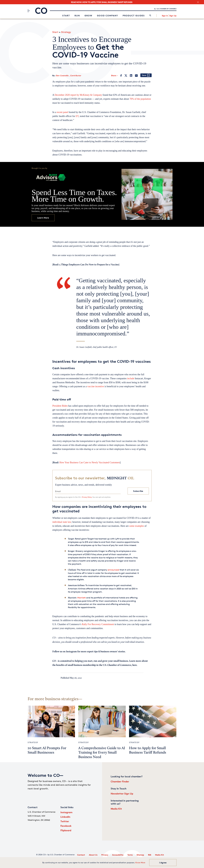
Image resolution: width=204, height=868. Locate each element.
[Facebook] (121, 76)
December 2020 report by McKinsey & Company (78, 95)
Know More (140, 862)
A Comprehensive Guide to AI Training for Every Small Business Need (102, 753)
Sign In (165, 16)
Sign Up (173, 16)
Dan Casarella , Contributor (68, 75)
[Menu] (29, 11)
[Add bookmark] (146, 75)
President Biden (60, 406)
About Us (93, 855)
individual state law (62, 522)
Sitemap (140, 855)
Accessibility (118, 855)
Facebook (66, 826)
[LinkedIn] (131, 76)
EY (77, 116)
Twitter (65, 821)
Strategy (66, 32)
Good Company (108, 16)
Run (77, 16)
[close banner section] (198, 2)
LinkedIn (65, 817)
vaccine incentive (96, 386)
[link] (150, 16)
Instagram (66, 812)
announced (113, 570)
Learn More (43, 218)
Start (66, 16)
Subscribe (138, 491)
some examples (136, 526)
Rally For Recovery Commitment (98, 624)
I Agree (163, 863)
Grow (88, 16)
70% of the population (140, 99)
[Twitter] (126, 76)
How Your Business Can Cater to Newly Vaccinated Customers (90, 462)
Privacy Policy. (87, 497)
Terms (130, 855)
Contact (81, 855)
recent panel (62, 112)
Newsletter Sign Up (122, 793)
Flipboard (66, 830)
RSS (150, 855)
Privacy (105, 855)
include (130, 378)
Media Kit (116, 809)
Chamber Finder (120, 781)
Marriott (81, 598)
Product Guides (134, 16)
